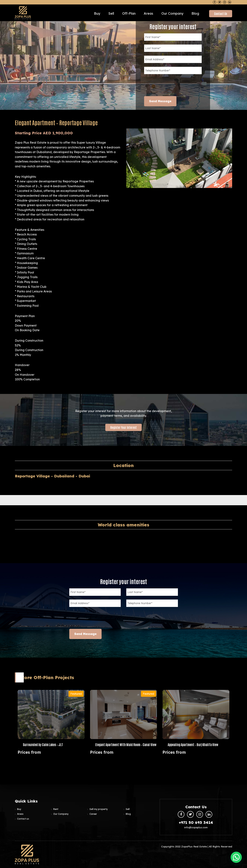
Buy (97, 13)
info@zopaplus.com (196, 827)
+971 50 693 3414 (196, 822)
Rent (56, 809)
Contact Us (221, 14)
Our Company (172, 13)
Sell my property (99, 809)
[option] (123, 65)
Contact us (23, 819)
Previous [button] (5, 65)
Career (93, 814)
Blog (195, 13)
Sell (111, 13)
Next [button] (242, 65)
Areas (148, 13)
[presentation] (172, 85)
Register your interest (123, 427)
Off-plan (129, 13)
